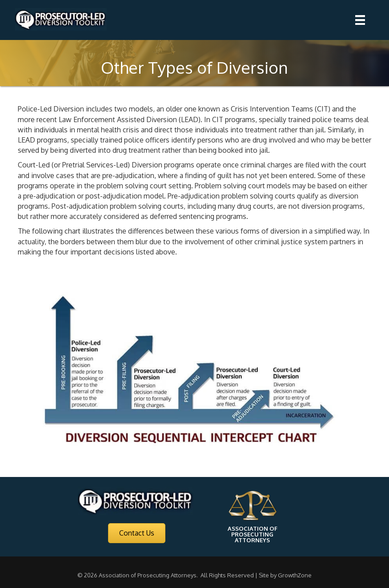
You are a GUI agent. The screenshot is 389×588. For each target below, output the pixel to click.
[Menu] (360, 20)
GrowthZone (295, 575)
